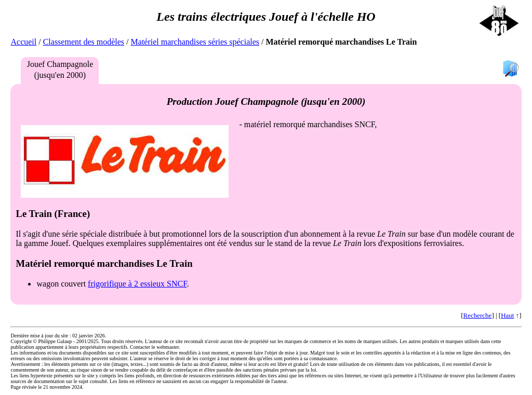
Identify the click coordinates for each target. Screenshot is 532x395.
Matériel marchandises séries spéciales (195, 42)
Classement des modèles (84, 42)
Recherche (478, 315)
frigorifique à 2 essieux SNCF (137, 284)
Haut (507, 315)
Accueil (23, 42)
